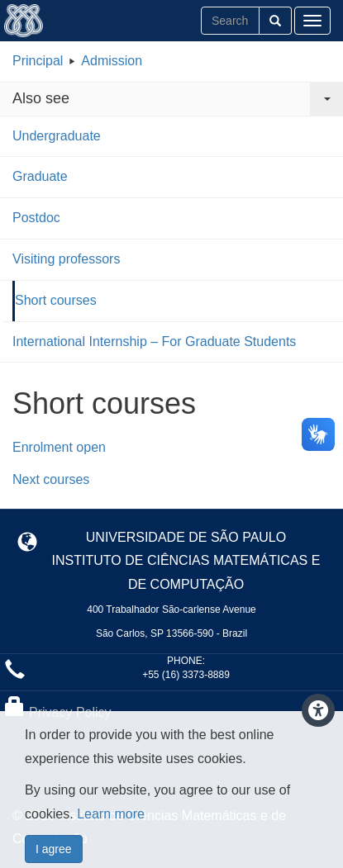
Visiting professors (66, 259)
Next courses (51, 479)
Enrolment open (59, 447)
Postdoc (36, 218)
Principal (38, 61)
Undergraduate (57, 136)
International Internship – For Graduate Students (154, 342)
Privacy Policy (70, 712)
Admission (112, 61)
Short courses (56, 300)
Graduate (40, 176)
